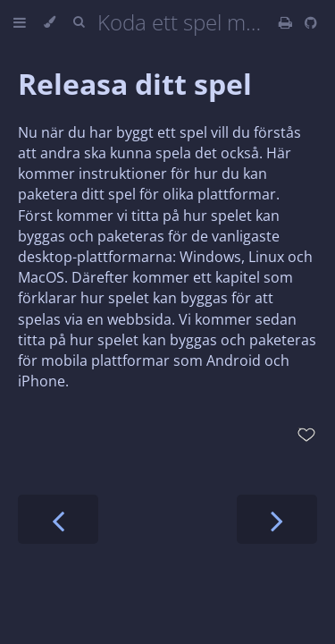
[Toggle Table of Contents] (20, 22)
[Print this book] (287, 22)
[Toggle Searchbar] (79, 22)
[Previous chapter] (58, 519)
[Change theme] (50, 22)
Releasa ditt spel (135, 84)
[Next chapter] (277, 519)
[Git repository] (311, 22)
